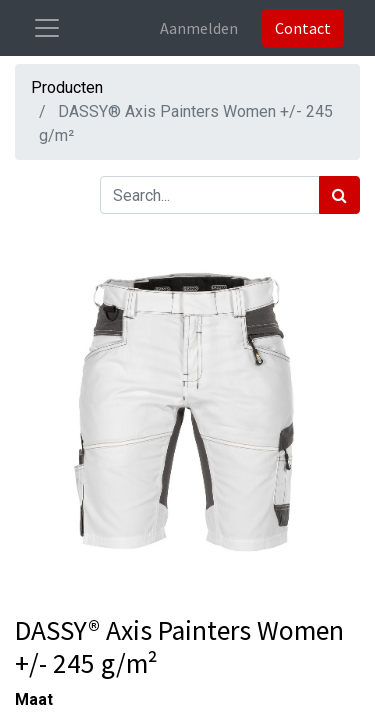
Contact (303, 28)
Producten (67, 87)
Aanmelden (199, 28)
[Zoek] (339, 195)
